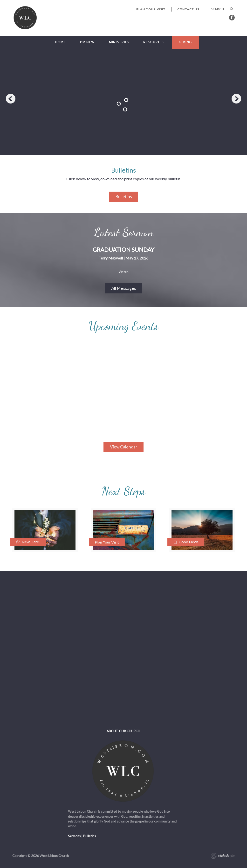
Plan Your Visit (151, 9)
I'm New (87, 42)
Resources (154, 42)
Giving (185, 42)
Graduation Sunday (123, 249)
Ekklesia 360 (223, 856)
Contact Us (188, 9)
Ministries (119, 42)
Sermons (74, 836)
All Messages (124, 288)
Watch (124, 272)
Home (61, 42)
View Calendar (124, 447)
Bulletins (124, 197)
